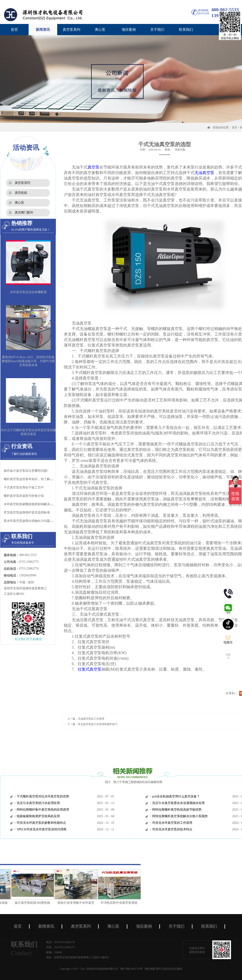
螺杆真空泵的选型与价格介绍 (24, 496)
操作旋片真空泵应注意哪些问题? (26, 471)
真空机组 (21, 193)
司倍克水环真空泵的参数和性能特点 (41, 823)
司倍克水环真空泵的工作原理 (172, 823)
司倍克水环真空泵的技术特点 (172, 829)
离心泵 (19, 203)
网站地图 (149, 969)
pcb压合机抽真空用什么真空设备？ (176, 796)
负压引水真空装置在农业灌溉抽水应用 (178, 803)
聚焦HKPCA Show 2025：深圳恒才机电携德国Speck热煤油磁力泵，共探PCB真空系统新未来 (28, 361)
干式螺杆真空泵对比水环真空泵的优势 (43, 796)
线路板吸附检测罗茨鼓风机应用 (38, 816)
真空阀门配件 (24, 213)
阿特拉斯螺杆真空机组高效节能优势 (176, 810)
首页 (14, 30)
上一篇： (86, 719)
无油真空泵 (204, 173)
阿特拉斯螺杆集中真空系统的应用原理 (43, 810)
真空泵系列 (22, 183)
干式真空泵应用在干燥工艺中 (24, 487)
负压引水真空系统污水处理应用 (38, 803)
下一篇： (92, 724)
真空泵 (93, 167)
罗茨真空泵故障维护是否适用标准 (27, 513)
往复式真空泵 (90, 669)
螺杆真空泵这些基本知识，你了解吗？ (30, 479)
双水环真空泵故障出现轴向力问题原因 (30, 521)
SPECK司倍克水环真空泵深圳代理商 (41, 829)
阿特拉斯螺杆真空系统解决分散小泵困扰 (180, 816)
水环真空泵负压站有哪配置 (28, 292)
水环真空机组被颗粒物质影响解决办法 (30, 504)
